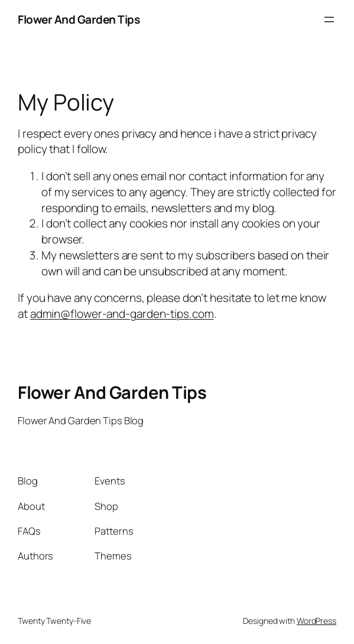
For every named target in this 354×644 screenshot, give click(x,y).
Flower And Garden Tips (79, 19)
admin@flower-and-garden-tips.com (122, 314)
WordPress (316, 621)
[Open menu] (329, 19)
